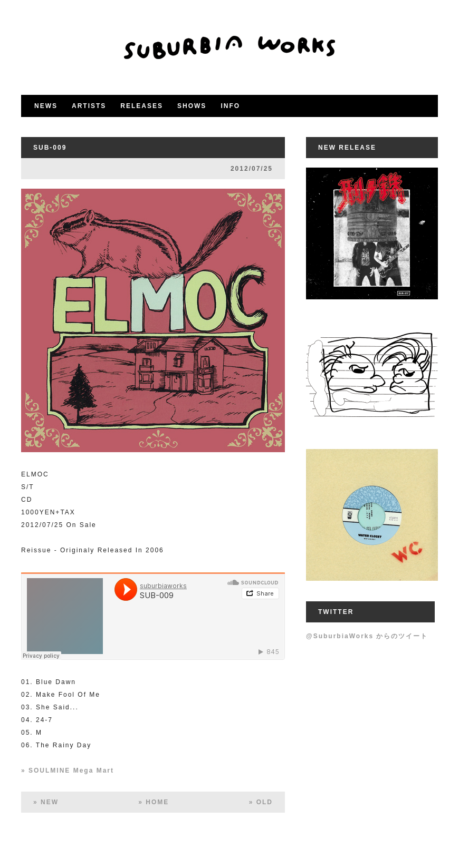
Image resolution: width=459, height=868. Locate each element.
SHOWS (192, 106)
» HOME (154, 802)
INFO (230, 106)
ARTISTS (89, 106)
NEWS (46, 106)
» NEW (46, 802)
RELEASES (142, 106)
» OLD (261, 802)
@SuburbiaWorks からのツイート (367, 636)
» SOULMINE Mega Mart (68, 771)
